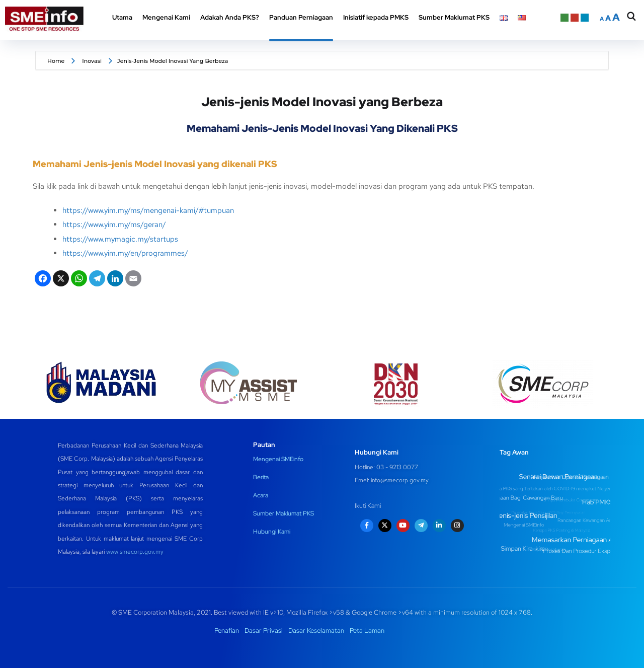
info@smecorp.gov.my (400, 480)
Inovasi (92, 61)
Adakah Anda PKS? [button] (230, 17)
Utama (122, 17)
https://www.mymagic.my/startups (120, 239)
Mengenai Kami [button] (166, 17)
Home (56, 61)
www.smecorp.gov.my (135, 552)
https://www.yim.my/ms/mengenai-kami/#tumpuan (148, 210)
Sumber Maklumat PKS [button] (454, 17)
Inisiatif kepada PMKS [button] (376, 17)
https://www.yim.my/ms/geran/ (114, 225)
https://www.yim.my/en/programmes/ (125, 253)
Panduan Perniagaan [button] (301, 17)
